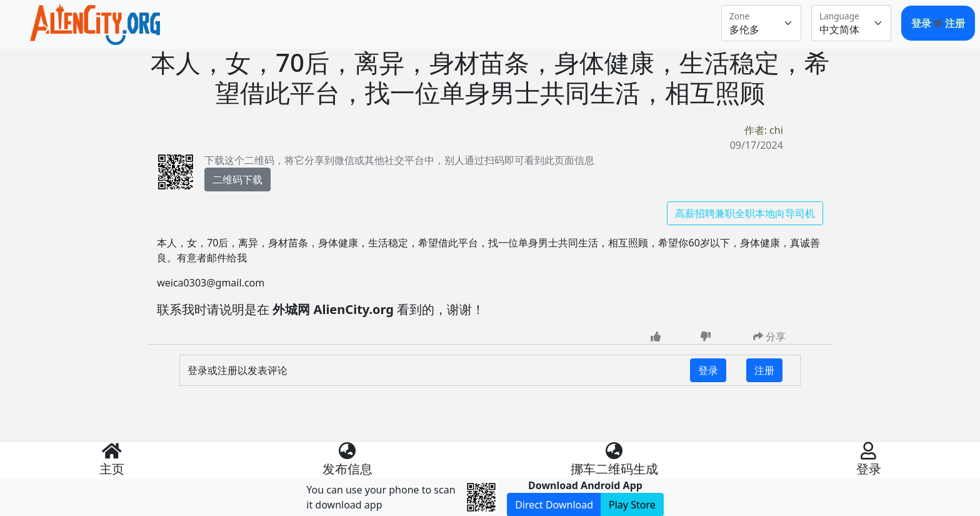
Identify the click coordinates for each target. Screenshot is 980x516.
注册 (955, 23)
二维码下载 (237, 180)
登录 (922, 23)
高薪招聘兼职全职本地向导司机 (745, 213)
